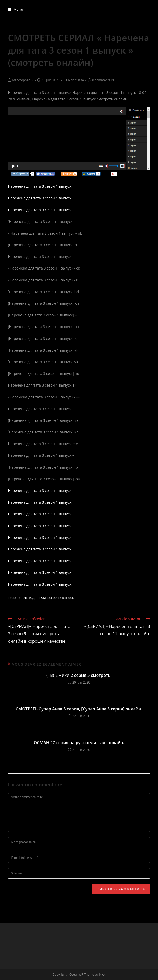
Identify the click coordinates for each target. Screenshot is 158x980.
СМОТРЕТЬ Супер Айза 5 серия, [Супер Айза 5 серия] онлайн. (79, 709)
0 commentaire (103, 80)
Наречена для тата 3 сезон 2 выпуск (45, 598)
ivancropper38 (23, 80)
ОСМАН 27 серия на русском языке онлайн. (79, 743)
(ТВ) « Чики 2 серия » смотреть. (79, 675)
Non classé (76, 80)
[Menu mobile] (15, 9)
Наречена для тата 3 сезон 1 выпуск (40, 186)
